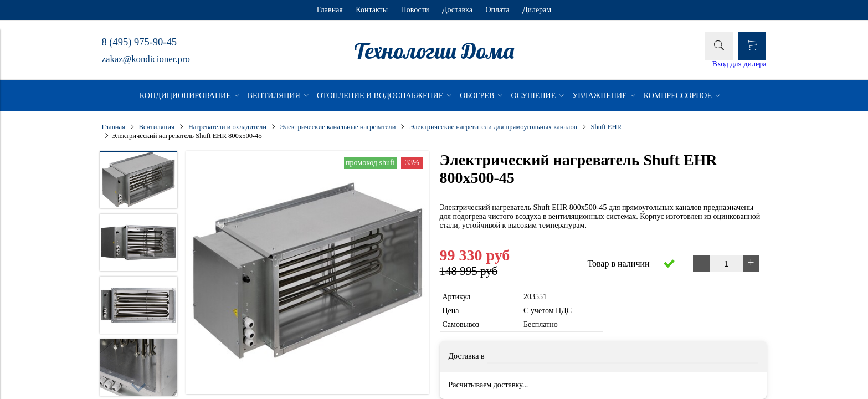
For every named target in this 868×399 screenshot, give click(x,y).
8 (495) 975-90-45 (139, 42)
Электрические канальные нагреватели (338, 127)
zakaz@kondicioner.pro (146, 59)
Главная (330, 10)
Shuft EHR (606, 127)
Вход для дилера (739, 64)
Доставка (457, 10)
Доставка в (467, 356)
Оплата (497, 10)
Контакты (372, 10)
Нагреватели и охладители (227, 127)
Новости (415, 10)
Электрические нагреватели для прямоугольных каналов (493, 127)
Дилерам (537, 10)
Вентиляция (157, 127)
